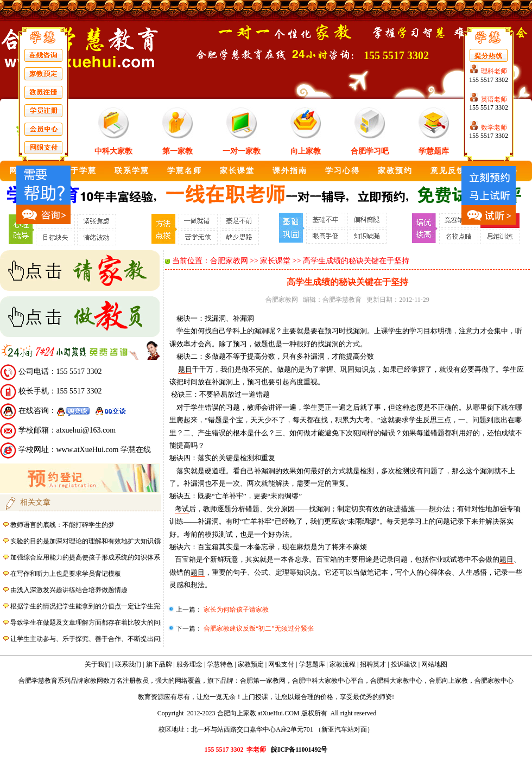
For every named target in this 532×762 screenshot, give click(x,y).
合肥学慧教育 (342, 300)
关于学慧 (79, 171)
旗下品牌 (159, 664)
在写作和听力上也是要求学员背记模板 (66, 574)
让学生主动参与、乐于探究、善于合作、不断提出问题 (88, 639)
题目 (185, 369)
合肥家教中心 (494, 681)
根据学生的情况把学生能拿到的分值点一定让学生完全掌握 (95, 606)
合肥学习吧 (370, 151)
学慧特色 (220, 664)
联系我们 (128, 664)
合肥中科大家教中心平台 (328, 681)
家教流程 (343, 664)
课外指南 (290, 171)
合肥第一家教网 (263, 681)
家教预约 (395, 171)
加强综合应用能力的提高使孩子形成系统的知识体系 (85, 557)
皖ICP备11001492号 (299, 750)
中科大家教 (113, 151)
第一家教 (178, 151)
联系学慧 (132, 171)
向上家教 (306, 151)
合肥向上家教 (448, 681)
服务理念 (189, 664)
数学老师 (494, 128)
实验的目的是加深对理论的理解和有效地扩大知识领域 (88, 541)
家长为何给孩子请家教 (235, 609)
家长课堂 (237, 171)
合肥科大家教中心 (396, 681)
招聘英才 (373, 664)
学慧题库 (434, 151)
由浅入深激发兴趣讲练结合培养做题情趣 (69, 590)
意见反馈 (448, 171)
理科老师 (494, 71)
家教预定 (251, 664)
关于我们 (98, 664)
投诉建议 (404, 664)
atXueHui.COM (279, 713)
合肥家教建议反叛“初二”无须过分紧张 (258, 628)
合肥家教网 (229, 261)
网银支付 (281, 664)
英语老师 (494, 99)
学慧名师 (185, 171)
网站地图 (434, 664)
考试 (182, 509)
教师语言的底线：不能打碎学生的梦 (62, 525)
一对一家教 (242, 151)
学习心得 (343, 171)
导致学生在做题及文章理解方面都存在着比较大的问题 (88, 623)
